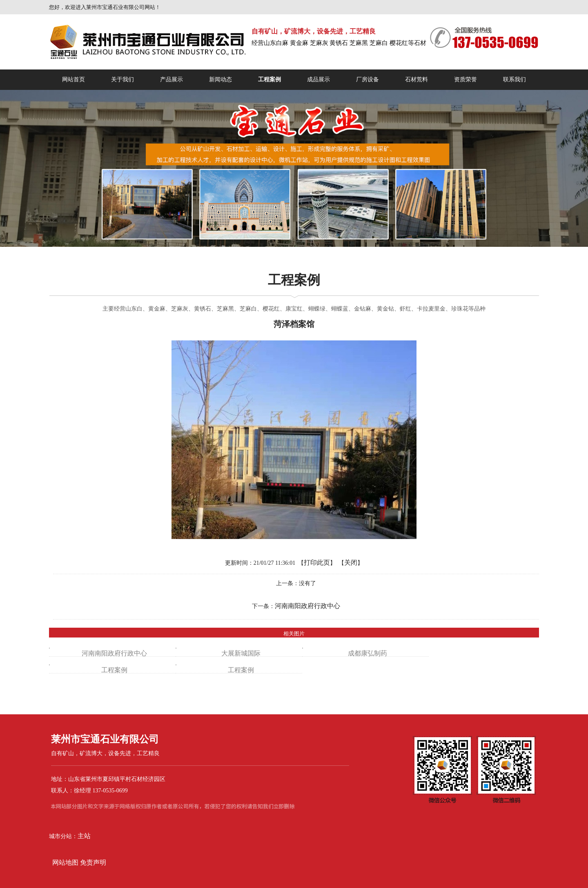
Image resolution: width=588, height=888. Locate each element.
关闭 (351, 563)
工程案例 (114, 670)
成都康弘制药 (367, 653)
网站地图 (65, 862)
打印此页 (317, 563)
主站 (84, 836)
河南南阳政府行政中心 (307, 606)
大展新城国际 (241, 653)
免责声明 (93, 862)
